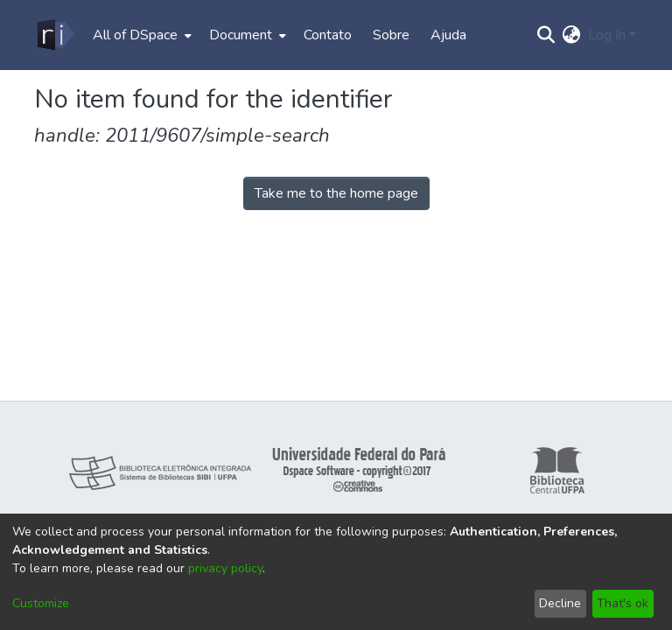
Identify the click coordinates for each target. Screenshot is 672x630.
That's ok (623, 603)
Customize (41, 603)
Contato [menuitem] (328, 35)
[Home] (55, 35)
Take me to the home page (336, 193)
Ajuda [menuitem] (448, 35)
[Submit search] (546, 35)
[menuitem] (140, 35)
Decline (560, 603)
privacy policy (225, 568)
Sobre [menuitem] (391, 35)
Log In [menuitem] (607, 35)
